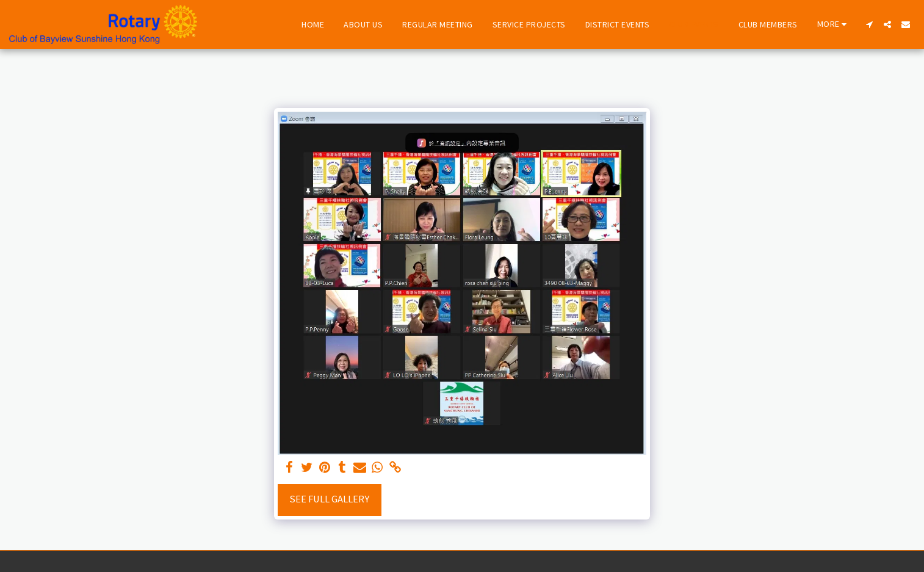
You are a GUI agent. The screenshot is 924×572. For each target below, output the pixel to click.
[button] (869, 24)
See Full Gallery (329, 499)
